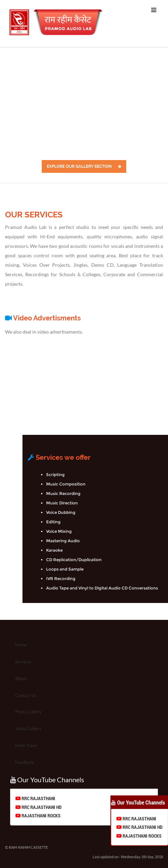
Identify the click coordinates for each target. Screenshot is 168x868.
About (21, 679)
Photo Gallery (28, 712)
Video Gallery (28, 729)
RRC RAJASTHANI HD (41, 807)
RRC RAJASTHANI (38, 798)
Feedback (24, 762)
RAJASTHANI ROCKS (41, 816)
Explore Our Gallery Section (84, 166)
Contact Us (26, 695)
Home (21, 645)
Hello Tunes (26, 745)
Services (23, 662)
